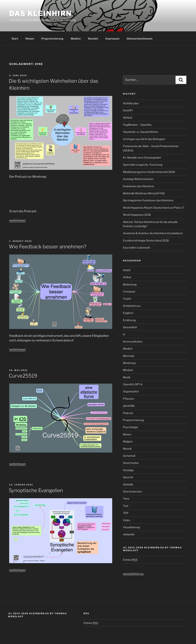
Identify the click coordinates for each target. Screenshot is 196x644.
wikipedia (129, 534)
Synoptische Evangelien (36, 490)
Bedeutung (130, 284)
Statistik (128, 484)
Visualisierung (131, 527)
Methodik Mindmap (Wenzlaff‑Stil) (144, 193)
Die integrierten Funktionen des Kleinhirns (148, 200)
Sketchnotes (131, 463)
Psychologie (130, 427)
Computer (129, 291)
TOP (126, 513)
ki (124, 334)
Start (15, 38)
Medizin (76, 38)
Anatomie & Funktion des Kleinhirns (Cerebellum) (153, 233)
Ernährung (129, 320)
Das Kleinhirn (40, 13)
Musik (127, 377)
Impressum (112, 38)
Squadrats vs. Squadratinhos (140, 132)
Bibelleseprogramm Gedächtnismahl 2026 (149, 172)
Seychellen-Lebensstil (136, 247)
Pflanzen (128, 399)
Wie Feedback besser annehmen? (48, 247)
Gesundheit (130, 327)
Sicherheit (129, 456)
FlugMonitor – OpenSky (137, 125)
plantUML (129, 406)
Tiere (126, 499)
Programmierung (52, 38)
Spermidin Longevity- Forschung (143, 165)
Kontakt (93, 38)
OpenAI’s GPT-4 (133, 384)
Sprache (128, 477)
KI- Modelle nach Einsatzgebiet (142, 158)
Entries (130, 560)
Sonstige (128, 470)
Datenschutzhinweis (140, 38)
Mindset (128, 370)
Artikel (127, 277)
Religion (128, 441)
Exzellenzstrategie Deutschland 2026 (146, 240)
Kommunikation (133, 341)
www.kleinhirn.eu (133, 574)
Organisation (131, 391)
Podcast (128, 413)
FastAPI (128, 110)
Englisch (128, 313)
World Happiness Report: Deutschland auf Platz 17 (153, 208)
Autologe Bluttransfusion (138, 179)
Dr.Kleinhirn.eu (132, 306)
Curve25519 (23, 376)
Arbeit (127, 270)
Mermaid (128, 356)
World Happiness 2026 (137, 215)
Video (126, 520)
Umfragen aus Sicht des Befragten (144, 139)
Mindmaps (129, 363)
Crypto (127, 299)
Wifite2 (128, 118)
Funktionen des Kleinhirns (139, 186)
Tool (126, 506)
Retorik (127, 449)
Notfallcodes (131, 103)
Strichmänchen (132, 491)
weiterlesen (17, 220)
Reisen (30, 38)
